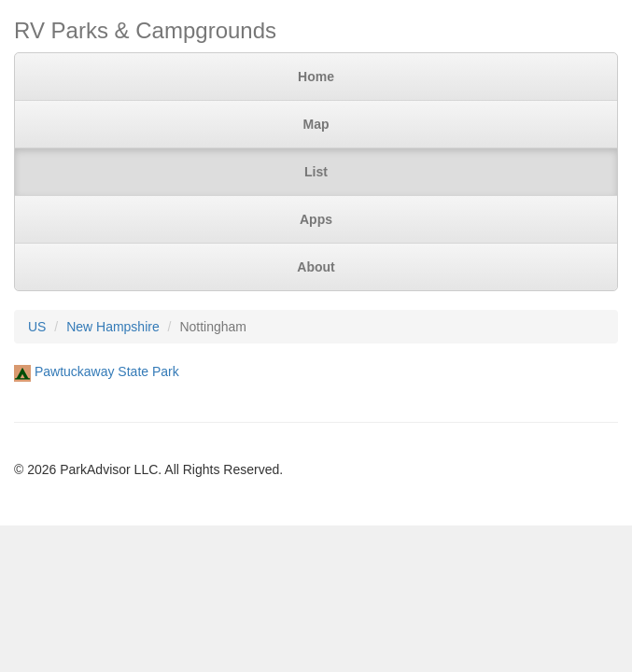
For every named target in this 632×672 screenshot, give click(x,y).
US (37, 327)
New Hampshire (113, 327)
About (316, 267)
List (316, 172)
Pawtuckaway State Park (107, 371)
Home (316, 77)
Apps (316, 219)
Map (316, 124)
